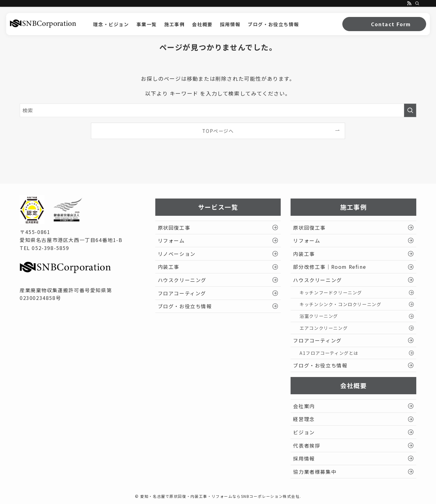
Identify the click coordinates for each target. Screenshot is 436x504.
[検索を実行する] (410, 110)
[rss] (409, 3)
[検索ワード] (218, 110)
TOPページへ (218, 131)
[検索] (417, 3)
